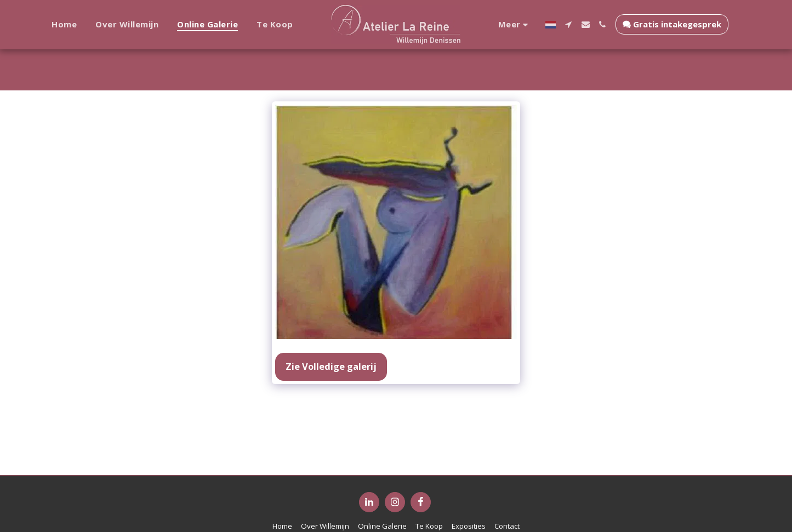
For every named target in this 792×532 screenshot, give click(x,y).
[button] (564, 24)
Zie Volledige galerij (331, 366)
